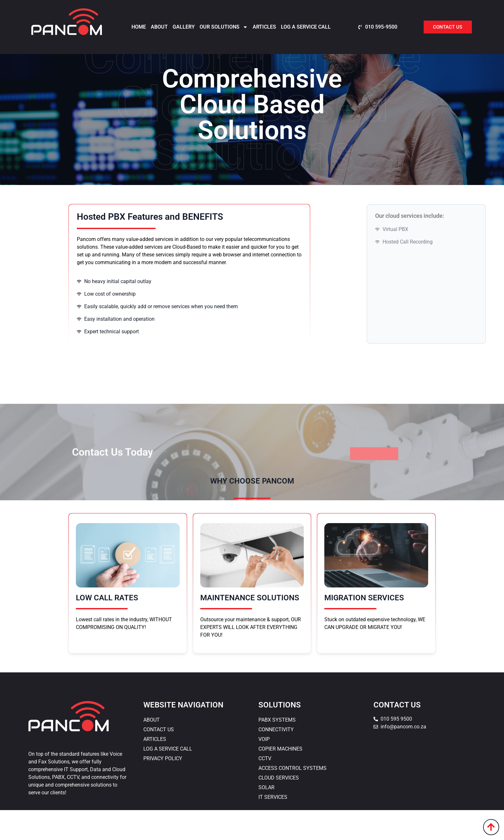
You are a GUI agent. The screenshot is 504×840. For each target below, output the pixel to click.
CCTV (265, 788)
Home (139, 27)
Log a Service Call (306, 27)
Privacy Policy (163, 788)
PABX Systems (277, 750)
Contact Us (159, 759)
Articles (264, 27)
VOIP (264, 769)
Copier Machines (280, 779)
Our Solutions (224, 27)
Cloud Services (279, 808)
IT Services (273, 827)
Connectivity (276, 759)
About (159, 27)
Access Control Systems (292, 798)
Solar (266, 817)
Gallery (184, 27)
